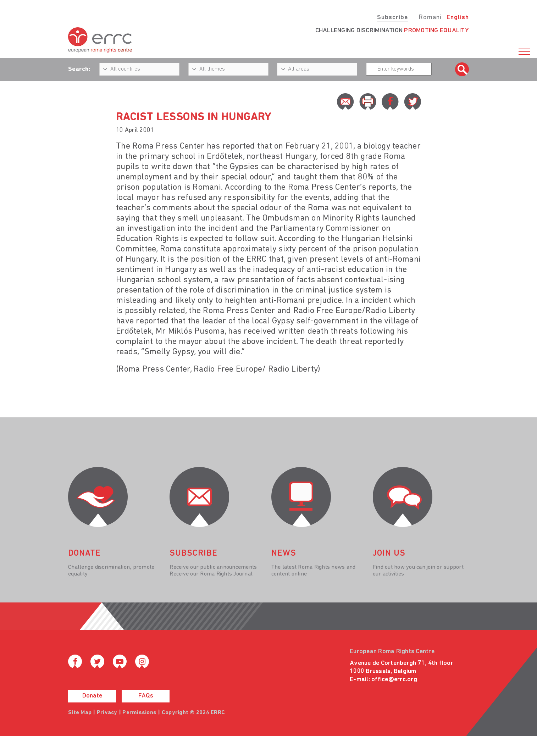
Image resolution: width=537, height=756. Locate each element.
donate (84, 554)
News (284, 554)
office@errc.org (394, 680)
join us (389, 554)
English (458, 18)
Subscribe (392, 18)
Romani (430, 18)
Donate (92, 696)
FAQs (146, 696)
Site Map (80, 713)
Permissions (139, 713)
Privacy (107, 713)
